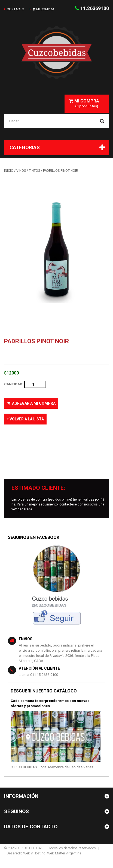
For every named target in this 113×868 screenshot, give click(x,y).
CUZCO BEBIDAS (30, 848)
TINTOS (34, 171)
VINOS (21, 171)
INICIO (9, 171)
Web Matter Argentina (64, 853)
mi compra (43, 9)
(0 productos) (84, 103)
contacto (16, 9)
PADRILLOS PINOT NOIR (61, 171)
